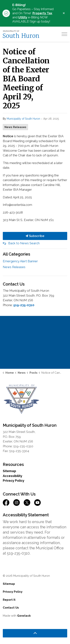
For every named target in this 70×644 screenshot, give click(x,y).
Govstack (24, 616)
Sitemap (9, 471)
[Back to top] (35, 633)
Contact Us (11, 608)
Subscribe (35, 236)
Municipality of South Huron (23, 119)
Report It (9, 600)
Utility (23, 17)
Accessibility (13, 476)
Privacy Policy (14, 481)
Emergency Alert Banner (20, 261)
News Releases (15, 127)
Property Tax (42, 13)
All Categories (17, 254)
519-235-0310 (24, 305)
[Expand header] (64, 34)
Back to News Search (24, 243)
